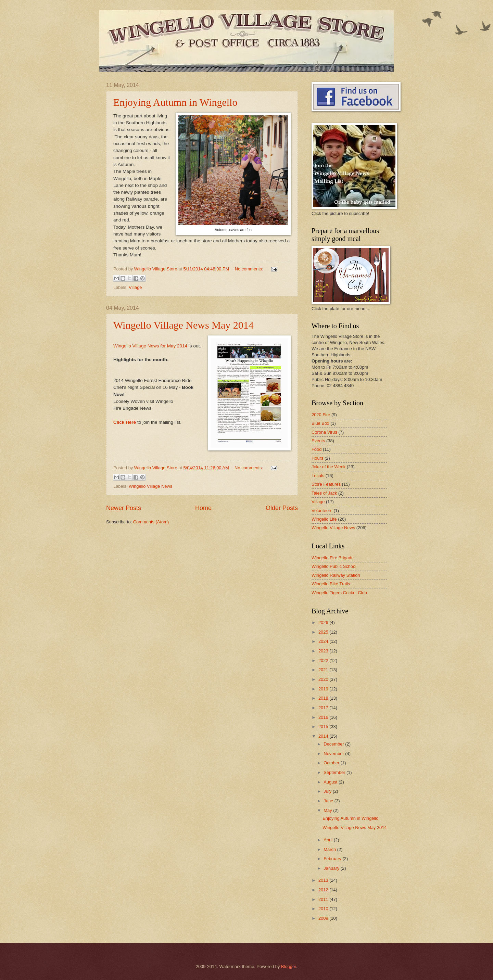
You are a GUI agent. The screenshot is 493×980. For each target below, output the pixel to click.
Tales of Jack (324, 493)
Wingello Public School (334, 566)
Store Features (326, 484)
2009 (324, 918)
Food (317, 449)
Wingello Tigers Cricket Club (339, 593)
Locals (318, 476)
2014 (324, 736)
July (328, 791)
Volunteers (322, 511)
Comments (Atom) (151, 522)
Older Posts (282, 508)
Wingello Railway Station (336, 575)
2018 (324, 698)
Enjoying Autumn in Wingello (175, 102)
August (331, 782)
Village (135, 287)
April (328, 840)
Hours (317, 458)
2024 (324, 641)
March (330, 849)
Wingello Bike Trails (331, 584)
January (332, 868)
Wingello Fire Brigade (333, 558)
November (334, 754)
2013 (324, 880)
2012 (324, 890)
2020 (324, 679)
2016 (324, 717)
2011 (324, 899)
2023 (324, 651)
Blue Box (320, 423)
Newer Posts (124, 508)
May (328, 810)
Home (203, 508)
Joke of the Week (328, 467)
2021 (324, 670)
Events (318, 441)
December (334, 744)
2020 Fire (321, 415)
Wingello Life (324, 519)
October (332, 763)
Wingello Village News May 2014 (184, 325)
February (333, 859)
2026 (324, 622)
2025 (324, 632)
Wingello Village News (150, 486)
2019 (324, 689)
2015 (324, 727)
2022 (324, 660)
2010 (324, 909)
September (335, 772)
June (329, 801)
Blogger (289, 966)
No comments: (250, 269)
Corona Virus (324, 432)
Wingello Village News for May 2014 (150, 346)
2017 (324, 708)
